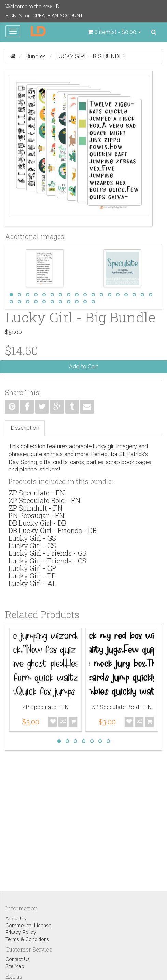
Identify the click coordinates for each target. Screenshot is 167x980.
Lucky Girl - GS (32, 538)
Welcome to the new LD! (33, 7)
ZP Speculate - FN (37, 493)
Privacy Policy (21, 932)
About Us (16, 919)
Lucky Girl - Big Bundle (91, 56)
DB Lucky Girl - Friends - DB (53, 530)
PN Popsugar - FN (36, 515)
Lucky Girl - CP (32, 568)
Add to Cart (84, 366)
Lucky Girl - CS (32, 546)
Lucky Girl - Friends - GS (47, 553)
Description (25, 428)
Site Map (15, 966)
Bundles (36, 56)
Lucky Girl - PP (32, 576)
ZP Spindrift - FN (36, 508)
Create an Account (58, 16)
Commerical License (28, 926)
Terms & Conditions (27, 939)
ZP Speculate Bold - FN (44, 500)
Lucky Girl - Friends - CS (47, 561)
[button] (114, 32)
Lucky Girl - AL (32, 583)
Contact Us (18, 959)
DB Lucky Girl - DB (37, 523)
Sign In (14, 16)
